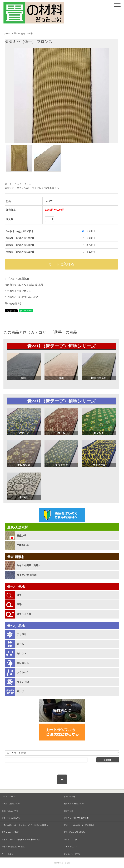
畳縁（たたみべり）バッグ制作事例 (79, 825)
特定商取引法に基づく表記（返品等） (25, 285)
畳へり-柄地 (16, 626)
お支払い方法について (11, 804)
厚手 (19, 605)
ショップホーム (8, 796)
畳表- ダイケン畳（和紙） (75, 832)
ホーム (7, 34)
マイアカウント (70, 847)
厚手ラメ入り (24, 614)
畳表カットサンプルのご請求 (76, 818)
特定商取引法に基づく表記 (13, 847)
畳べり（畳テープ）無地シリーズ (61, 346)
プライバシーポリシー (73, 854)
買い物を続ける (13, 303)
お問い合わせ (70, 796)
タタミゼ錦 (23, 682)
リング (20, 691)
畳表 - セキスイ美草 (10, 832)
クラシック (23, 672)
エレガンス (23, 663)
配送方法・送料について (74, 804)
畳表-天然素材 (18, 527)
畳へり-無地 (19, 34)
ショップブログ (70, 839)
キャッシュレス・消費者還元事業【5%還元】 (21, 839)
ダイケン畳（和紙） (28, 575)
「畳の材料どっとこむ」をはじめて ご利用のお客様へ (25, 825)
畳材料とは (69, 811)
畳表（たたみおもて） (11, 818)
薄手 (31, 34)
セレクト (22, 653)
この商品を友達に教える (18, 291)
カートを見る (7, 854)
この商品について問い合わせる (22, 297)
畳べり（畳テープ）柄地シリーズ (61, 401)
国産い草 (22, 536)
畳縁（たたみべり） (10, 811)
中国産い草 (23, 545)
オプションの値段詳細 (17, 279)
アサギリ (22, 634)
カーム (20, 644)
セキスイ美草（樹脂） (29, 565)
